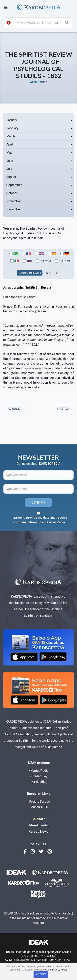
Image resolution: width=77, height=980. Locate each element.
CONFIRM (38, 502)
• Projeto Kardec (39, 802)
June (10, 161)
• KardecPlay (39, 776)
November (14, 201)
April (10, 144)
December (14, 209)
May (9, 153)
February (12, 128)
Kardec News (38, 832)
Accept (41, 974)
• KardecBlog (38, 782)
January (12, 120)
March (11, 136)
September (14, 185)
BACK (14, 409)
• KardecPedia (39, 771)
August (11, 177)
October (12, 193)
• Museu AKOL (39, 807)
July (9, 169)
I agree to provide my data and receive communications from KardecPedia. (39, 520)
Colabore (38, 819)
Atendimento (38, 825)
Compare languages (30, 273)
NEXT (63, 409)
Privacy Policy (60, 970)
